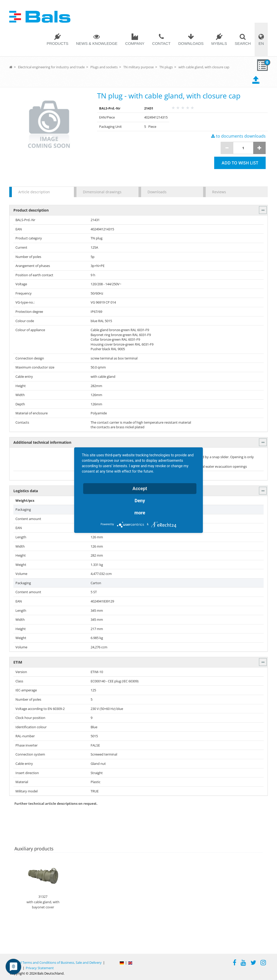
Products (57, 43)
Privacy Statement (40, 968)
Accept (140, 488)
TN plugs (166, 67)
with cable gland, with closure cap (204, 67)
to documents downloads (238, 136)
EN (261, 43)
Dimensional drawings (102, 192)
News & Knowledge (97, 43)
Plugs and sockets (104, 67)
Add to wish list (240, 163)
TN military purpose (138, 67)
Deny (140, 501)
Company (135, 43)
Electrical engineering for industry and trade (51, 67)
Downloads (191, 43)
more (140, 513)
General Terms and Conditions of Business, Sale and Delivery (56, 962)
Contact (161, 43)
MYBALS (219, 43)
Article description (34, 192)
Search (243, 43)
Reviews (219, 192)
